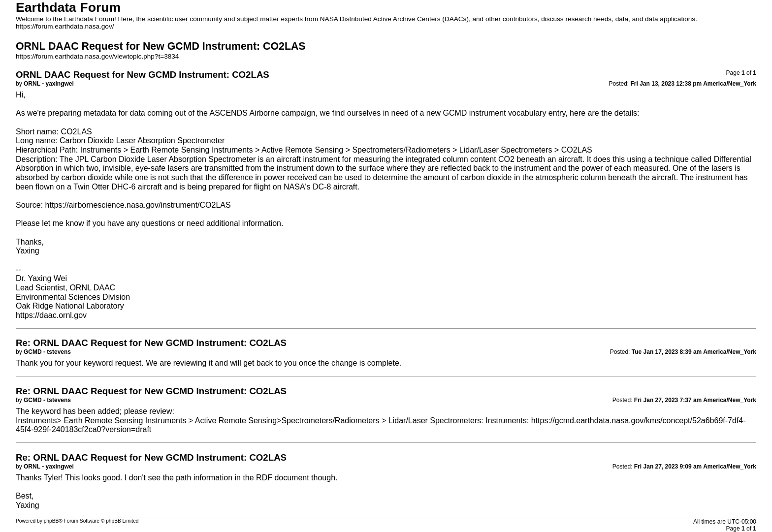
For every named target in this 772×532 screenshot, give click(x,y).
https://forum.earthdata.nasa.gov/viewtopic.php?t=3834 (97, 56)
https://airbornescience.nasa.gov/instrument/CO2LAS (138, 205)
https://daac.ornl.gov (51, 315)
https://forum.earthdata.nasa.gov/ (65, 26)
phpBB (51, 521)
